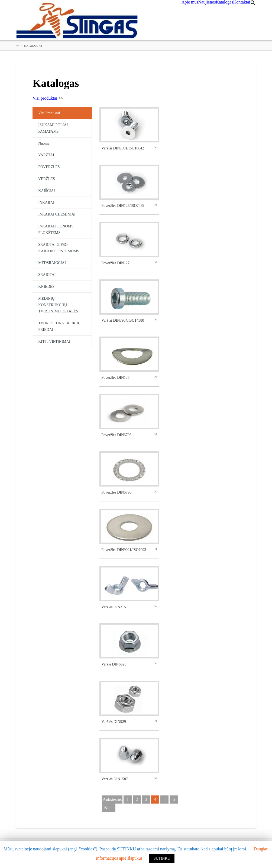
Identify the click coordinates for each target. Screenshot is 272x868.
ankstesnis (112, 799)
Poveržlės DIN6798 (116, 492)
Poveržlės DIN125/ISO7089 (123, 206)
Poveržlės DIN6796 (116, 435)
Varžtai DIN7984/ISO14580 (123, 320)
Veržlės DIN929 (114, 722)
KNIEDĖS (46, 287)
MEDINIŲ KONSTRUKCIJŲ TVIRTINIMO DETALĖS (58, 305)
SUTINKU (162, 858)
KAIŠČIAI (46, 191)
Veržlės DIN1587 (115, 779)
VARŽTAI (46, 155)
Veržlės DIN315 (114, 607)
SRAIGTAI (47, 275)
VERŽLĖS (46, 179)
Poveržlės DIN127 (115, 263)
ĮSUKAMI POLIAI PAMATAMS (53, 128)
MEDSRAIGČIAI (52, 263)
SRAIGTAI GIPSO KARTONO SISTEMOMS (59, 248)
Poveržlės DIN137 (115, 378)
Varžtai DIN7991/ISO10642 (123, 148)
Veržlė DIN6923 (114, 664)
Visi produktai (45, 98)
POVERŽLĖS (49, 167)
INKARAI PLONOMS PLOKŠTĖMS (56, 229)
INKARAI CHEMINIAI (57, 214)
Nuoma (44, 143)
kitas (109, 807)
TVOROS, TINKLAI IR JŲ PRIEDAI (59, 326)
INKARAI (46, 203)
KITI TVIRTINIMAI (54, 342)
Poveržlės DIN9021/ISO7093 (124, 550)
